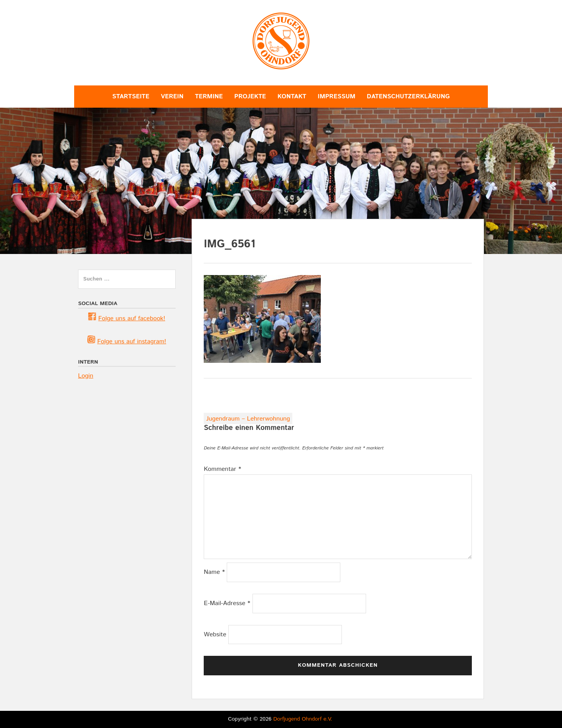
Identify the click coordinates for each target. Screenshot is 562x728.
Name (214, 572)
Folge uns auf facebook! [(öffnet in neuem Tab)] (132, 319)
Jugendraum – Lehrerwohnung (248, 419)
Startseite (131, 97)
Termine (209, 97)
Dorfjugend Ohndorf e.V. (303, 719)
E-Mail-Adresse (227, 603)
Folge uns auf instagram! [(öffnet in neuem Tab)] (132, 342)
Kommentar (222, 469)
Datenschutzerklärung (408, 97)
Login (86, 376)
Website (215, 635)
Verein (172, 97)
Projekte (250, 97)
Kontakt (292, 97)
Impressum (336, 97)
